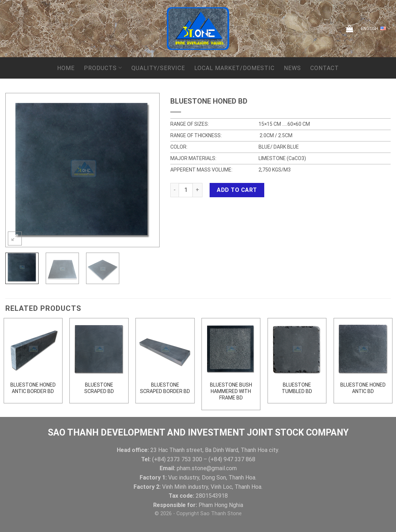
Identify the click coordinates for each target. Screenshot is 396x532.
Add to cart (237, 190)
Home (66, 68)
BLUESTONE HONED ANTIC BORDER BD (33, 388)
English (376, 29)
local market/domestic (234, 68)
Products (103, 68)
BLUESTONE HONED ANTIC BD (363, 388)
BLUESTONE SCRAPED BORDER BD (165, 388)
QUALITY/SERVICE (158, 68)
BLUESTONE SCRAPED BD (99, 388)
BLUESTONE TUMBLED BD (297, 388)
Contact (325, 68)
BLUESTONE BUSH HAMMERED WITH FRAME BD (231, 391)
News (292, 68)
